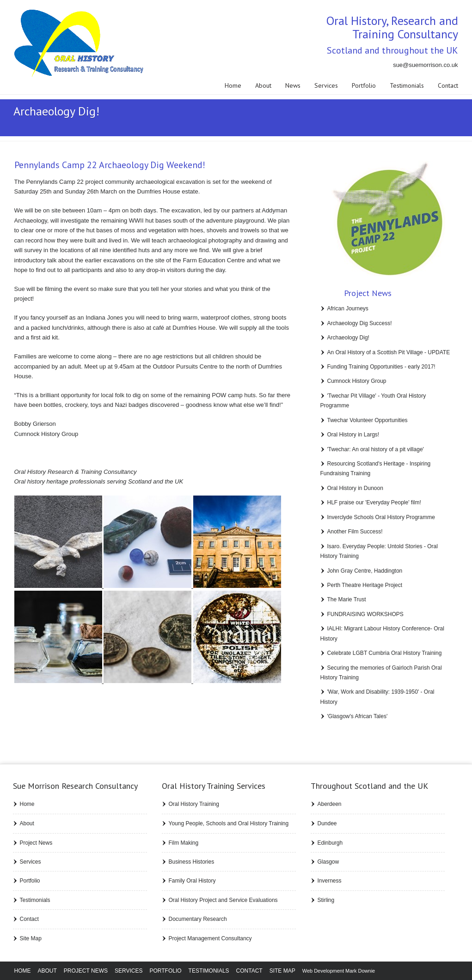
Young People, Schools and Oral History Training (229, 823)
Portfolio (364, 85)
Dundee (327, 823)
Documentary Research (198, 919)
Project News (36, 843)
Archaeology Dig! (348, 338)
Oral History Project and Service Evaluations (223, 900)
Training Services (214, 786)
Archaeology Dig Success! (360, 323)
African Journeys (348, 309)
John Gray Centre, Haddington (365, 571)
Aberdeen (330, 804)
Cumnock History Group (357, 381)
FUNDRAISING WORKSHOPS (365, 614)
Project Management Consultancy (210, 938)
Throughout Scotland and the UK (369, 786)
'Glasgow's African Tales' (358, 716)
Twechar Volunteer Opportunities (368, 420)
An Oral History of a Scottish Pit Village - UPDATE (389, 352)
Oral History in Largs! (353, 435)
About (263, 85)
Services (326, 85)
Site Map (31, 938)
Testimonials (407, 85)
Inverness (330, 881)
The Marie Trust (347, 599)
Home (233, 85)
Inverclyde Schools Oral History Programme (381, 517)
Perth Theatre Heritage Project (365, 585)
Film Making (184, 843)
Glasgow (328, 862)
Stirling (326, 900)
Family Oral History (192, 881)
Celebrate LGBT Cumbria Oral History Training (385, 653)
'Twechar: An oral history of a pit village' (376, 449)
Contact (448, 85)
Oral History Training (194, 804)
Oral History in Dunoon (355, 488)
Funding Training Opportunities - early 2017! (381, 367)
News (293, 85)
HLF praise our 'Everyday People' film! (374, 502)
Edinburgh (330, 843)
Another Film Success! (355, 532)
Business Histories (192, 862)
